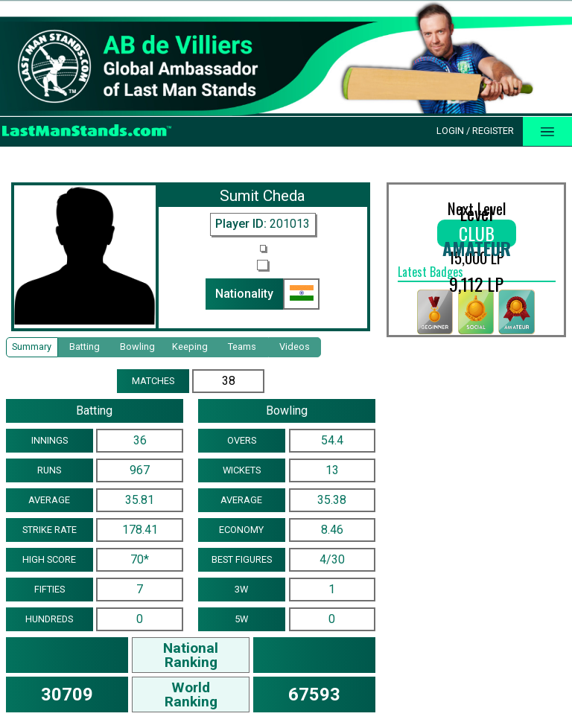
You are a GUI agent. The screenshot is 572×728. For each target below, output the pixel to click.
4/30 (332, 559)
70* (140, 559)
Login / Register (475, 131)
